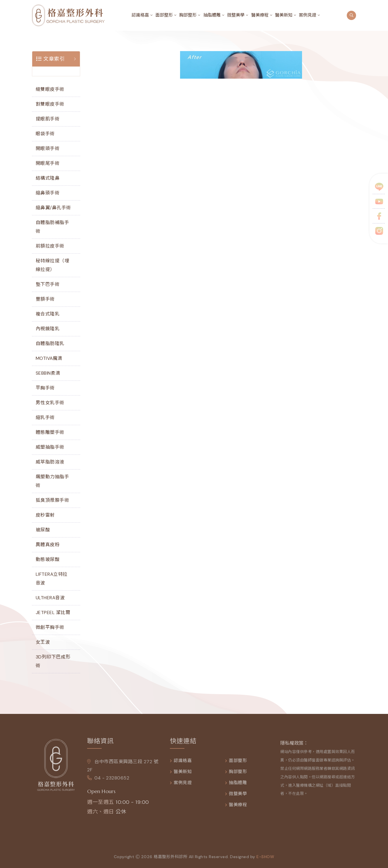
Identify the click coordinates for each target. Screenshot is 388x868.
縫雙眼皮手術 (50, 89)
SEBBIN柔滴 (48, 373)
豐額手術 (45, 299)
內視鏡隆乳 (48, 329)
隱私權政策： (294, 746)
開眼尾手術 (48, 163)
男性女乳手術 (50, 403)
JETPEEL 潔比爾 (53, 612)
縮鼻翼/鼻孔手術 (53, 208)
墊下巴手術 (48, 284)
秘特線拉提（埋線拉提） (53, 265)
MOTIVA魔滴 (49, 358)
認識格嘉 (140, 15)
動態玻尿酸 (48, 559)
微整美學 (236, 15)
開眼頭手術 (48, 148)
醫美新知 (284, 15)
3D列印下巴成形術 (53, 661)
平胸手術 (45, 388)
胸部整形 (188, 15)
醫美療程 (260, 15)
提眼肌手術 (48, 119)
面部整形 (164, 15)
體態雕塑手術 (50, 432)
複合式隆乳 (48, 314)
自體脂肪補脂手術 (53, 227)
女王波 (43, 642)
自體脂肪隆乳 (50, 343)
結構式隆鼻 (48, 178)
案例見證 (308, 15)
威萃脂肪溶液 (50, 462)
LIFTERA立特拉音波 (52, 579)
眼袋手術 (45, 134)
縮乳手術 (45, 417)
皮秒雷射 (45, 515)
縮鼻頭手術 (48, 193)
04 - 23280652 (108, 781)
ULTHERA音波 (50, 598)
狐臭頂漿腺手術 (53, 500)
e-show (265, 859)
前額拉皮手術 (50, 246)
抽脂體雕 (212, 15)
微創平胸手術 (50, 627)
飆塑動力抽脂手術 (53, 481)
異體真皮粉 (48, 545)
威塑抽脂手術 (50, 447)
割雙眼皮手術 (50, 104)
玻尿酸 (43, 530)
